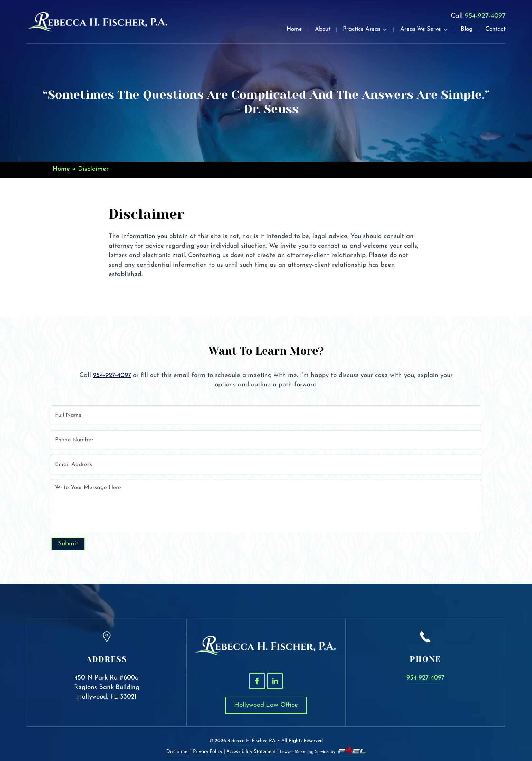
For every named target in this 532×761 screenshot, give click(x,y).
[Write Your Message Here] (266, 506)
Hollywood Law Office (266, 705)
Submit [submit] (68, 544)
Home (294, 29)
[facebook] (257, 681)
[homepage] (98, 21)
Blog (467, 29)
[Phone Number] (266, 440)
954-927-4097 (485, 16)
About (323, 29)
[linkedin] (275, 681)
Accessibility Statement (251, 752)
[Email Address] (266, 465)
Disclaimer (178, 752)
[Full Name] (266, 415)
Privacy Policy (208, 752)
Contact (495, 29)
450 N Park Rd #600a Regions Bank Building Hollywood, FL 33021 (107, 687)
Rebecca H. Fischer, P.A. (252, 741)
